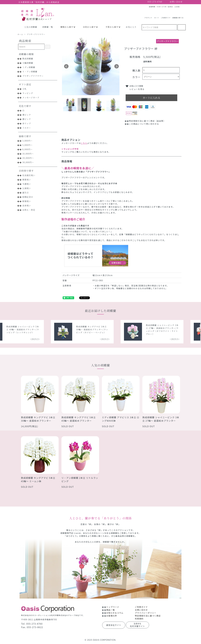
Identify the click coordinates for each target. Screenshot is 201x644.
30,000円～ (28, 162)
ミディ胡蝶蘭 (29, 67)
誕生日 (26, 193)
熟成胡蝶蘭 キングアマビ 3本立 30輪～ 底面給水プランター (38, 419)
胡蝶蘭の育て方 (178, 17)
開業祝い (27, 180)
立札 (24, 89)
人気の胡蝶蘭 (31, 27)
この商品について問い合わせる (144, 124)
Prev (66, 66)
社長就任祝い (29, 175)
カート (157, 17)
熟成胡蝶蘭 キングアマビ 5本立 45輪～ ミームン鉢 (38, 479)
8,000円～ (27, 149)
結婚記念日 (28, 197)
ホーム (20, 34)
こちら (84, 143)
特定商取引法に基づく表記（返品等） (147, 121)
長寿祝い (27, 206)
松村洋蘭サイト (137, 625)
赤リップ (27, 123)
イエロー (27, 128)
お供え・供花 (29, 210)
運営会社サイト (114, 625)
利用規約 (139, 619)
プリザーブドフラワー (36, 34)
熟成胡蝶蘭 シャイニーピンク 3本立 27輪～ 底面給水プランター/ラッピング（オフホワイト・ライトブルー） (166, 330)
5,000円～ (27, 145)
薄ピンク (27, 115)
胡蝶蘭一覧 (48, 27)
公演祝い (27, 188)
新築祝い (27, 201)
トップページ (113, 607)
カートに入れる (151, 98)
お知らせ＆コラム (115, 613)
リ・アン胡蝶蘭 (30, 72)
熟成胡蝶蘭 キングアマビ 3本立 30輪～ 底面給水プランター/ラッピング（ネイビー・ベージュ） (96, 329)
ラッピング (28, 93)
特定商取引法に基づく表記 (148, 616)
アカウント (148, 17)
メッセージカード (31, 97)
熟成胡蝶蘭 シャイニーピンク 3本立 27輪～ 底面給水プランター (161, 419)
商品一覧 (111, 610)
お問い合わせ (141, 610)
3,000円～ (27, 141)
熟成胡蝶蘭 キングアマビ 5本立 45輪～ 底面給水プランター (79, 419)
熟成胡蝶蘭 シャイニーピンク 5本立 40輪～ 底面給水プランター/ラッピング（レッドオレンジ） (27, 329)
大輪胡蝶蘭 (28, 63)
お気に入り (131, 27)
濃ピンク (27, 119)
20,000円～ (28, 158)
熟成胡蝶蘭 (28, 59)
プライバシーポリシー (146, 613)
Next (117, 66)
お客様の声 (112, 616)
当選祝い (27, 184)
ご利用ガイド (166, 17)
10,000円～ (28, 154)
